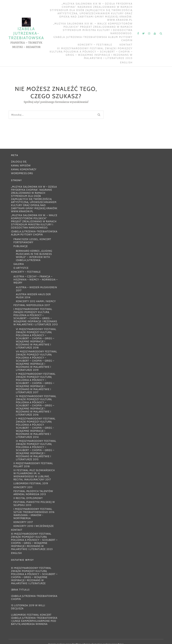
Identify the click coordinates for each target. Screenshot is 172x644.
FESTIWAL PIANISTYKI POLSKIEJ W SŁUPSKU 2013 (34, 504)
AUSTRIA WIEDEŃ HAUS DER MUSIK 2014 (33, 296)
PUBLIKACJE (21, 246)
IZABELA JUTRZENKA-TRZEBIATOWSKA (26, 33)
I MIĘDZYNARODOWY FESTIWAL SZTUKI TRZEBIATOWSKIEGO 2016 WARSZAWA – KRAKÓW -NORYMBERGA (34, 514)
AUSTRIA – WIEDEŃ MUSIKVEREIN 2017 (36, 289)
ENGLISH (126, 63)
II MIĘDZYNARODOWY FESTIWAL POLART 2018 (33, 465)
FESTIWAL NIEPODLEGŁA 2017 (32, 305)
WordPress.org (22, 173)
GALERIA (19, 264)
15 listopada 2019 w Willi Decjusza (28, 607)
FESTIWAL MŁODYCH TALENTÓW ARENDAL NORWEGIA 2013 (33, 493)
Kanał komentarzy (24, 169)
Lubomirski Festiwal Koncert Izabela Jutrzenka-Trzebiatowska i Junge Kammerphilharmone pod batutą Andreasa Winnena (34, 619)
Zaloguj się (19, 162)
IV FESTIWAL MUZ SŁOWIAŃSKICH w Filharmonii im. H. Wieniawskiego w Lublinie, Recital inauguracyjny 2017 (34, 475)
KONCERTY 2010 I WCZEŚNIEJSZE (34, 526)
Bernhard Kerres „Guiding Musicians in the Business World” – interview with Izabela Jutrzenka (34, 256)
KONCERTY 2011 (23, 487)
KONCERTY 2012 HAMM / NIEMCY (36, 301)
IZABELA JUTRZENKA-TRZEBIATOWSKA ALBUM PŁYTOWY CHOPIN (93, 39)
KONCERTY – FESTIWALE (95, 45)
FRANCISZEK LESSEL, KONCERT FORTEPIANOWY (32, 241)
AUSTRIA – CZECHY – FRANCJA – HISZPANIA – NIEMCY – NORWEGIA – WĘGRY (36, 280)
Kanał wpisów (21, 166)
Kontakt (126, 45)
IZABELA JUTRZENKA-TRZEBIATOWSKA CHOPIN (34, 598)
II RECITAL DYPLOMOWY (28, 498)
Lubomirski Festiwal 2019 (31, 483)
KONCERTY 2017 (23, 522)
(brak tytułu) (20, 590)
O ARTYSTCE (21, 268)
